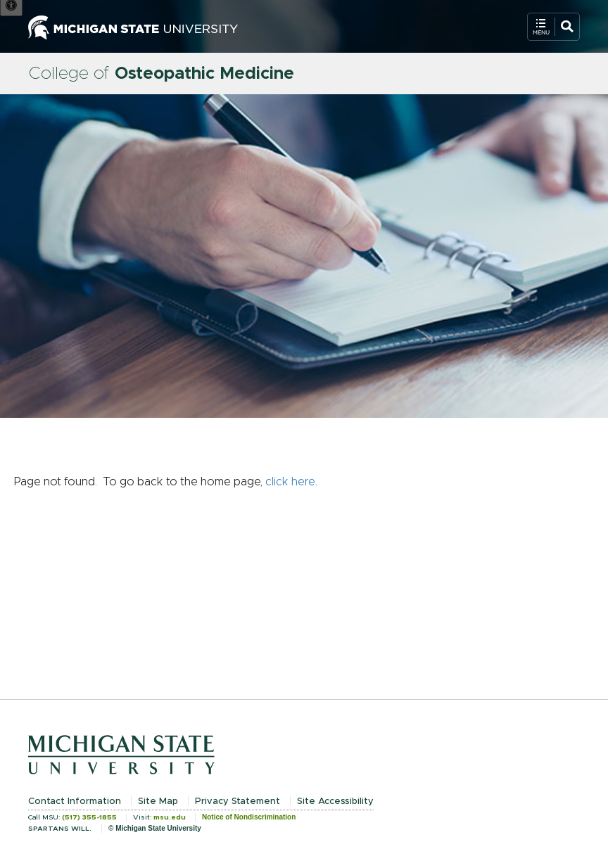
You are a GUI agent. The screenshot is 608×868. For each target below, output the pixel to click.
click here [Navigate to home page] (290, 482)
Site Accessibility (335, 802)
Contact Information (75, 802)
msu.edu (170, 817)
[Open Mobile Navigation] (553, 27)
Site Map (158, 802)
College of (161, 74)
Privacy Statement (237, 802)
